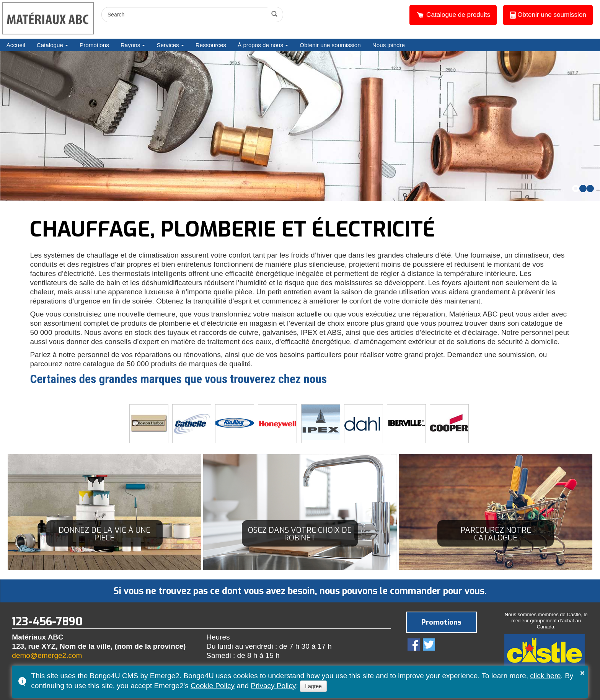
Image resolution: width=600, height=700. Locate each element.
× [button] (582, 673)
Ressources (211, 45)
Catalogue (50, 45)
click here (545, 676)
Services (168, 45)
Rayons (130, 45)
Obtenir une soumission (548, 15)
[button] (576, 188)
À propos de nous (260, 45)
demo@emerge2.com (47, 655)
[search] (186, 15)
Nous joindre (389, 45)
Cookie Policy (213, 686)
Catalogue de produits (453, 15)
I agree (313, 686)
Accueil (16, 45)
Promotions (94, 45)
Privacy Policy (273, 686)
